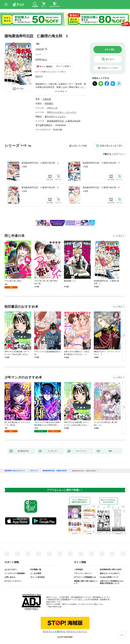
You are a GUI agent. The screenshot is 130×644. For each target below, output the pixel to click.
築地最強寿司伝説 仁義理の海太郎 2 (101, 163)
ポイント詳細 (62, 66)
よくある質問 (36, 573)
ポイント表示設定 (38, 577)
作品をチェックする (110, 68)
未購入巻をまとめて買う (111, 146)
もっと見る (118, 236)
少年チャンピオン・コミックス (62, 112)
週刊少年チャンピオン (55, 117)
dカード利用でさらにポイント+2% (49, 72)
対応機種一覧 (36, 570)
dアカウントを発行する (54, 632)
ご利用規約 (79, 570)
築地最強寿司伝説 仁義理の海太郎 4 (101, 187)
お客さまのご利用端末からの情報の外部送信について (112, 582)
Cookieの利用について (109, 577)
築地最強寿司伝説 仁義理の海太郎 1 (40, 163)
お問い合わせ (10, 577)
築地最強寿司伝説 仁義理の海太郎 (64, 121)
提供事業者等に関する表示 (111, 570)
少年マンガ (52, 108)
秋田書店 (49, 103)
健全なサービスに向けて (110, 573)
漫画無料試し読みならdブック (15, 471)
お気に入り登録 (80, 146)
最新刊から (119, 154)
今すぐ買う (110, 50)
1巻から (107, 154)
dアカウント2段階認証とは (85, 577)
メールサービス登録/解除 (15, 573)
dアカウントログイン (13, 581)
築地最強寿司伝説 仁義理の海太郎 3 (40, 187)
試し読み (20, 89)
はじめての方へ (11, 570)
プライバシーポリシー (83, 573)
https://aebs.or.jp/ (55, 607)
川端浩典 (40, 49)
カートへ (110, 59)
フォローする (46, 49)
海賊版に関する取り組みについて (86, 582)
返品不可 (39, 76)
